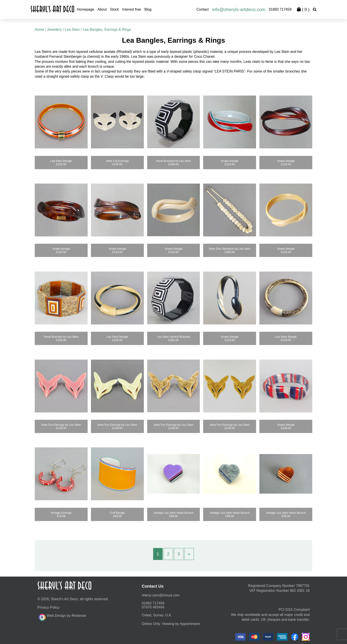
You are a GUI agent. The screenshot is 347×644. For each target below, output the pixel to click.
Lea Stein (72, 30)
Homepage (85, 9)
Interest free (132, 9)
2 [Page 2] (168, 554)
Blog (148, 9)
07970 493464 (153, 607)
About (102, 9)
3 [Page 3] (179, 554)
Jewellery (55, 30)
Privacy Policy (48, 607)
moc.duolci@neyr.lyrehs (161, 595)
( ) (303, 9)
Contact (203, 9)
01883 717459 (280, 9)
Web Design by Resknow (62, 617)
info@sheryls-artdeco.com (239, 9)
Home (40, 30)
